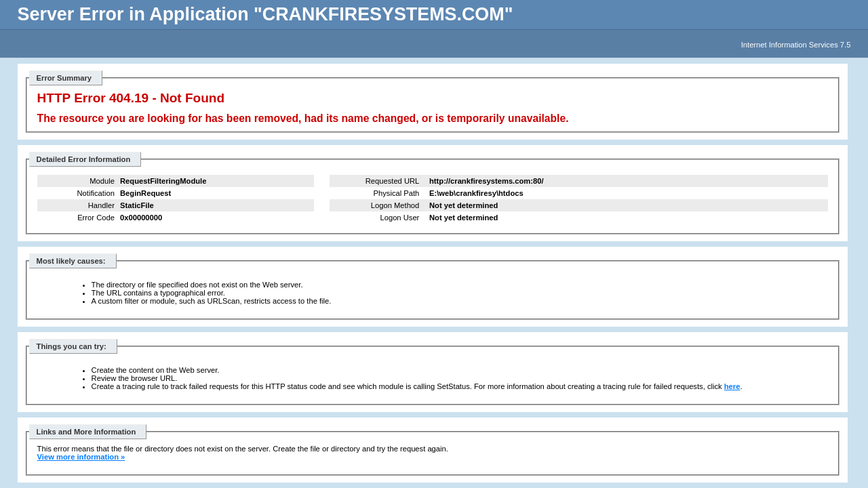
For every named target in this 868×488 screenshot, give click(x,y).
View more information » (81, 457)
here (732, 386)
